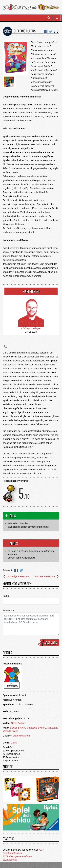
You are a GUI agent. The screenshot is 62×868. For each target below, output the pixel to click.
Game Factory (18, 723)
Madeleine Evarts (36, 728)
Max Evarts (52, 728)
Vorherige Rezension (16, 576)
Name (6, 596)
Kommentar (9, 610)
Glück (14, 743)
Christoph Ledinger (31, 328)
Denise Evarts (17, 728)
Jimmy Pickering (21, 736)
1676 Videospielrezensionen (17, 856)
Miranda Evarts (10, 731)
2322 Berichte (10, 860)
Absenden (49, 643)
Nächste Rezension (47, 576)
